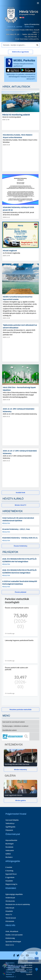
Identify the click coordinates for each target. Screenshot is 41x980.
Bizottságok (10, 844)
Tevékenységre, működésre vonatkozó (15, 726)
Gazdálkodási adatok (10, 730)
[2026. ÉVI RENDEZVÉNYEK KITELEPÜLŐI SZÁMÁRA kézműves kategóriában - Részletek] (20, 572)
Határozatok (10, 850)
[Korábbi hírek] (20, 493)
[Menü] (38, 3)
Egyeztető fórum (11, 874)
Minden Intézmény (21, 770)
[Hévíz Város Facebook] (14, 956)
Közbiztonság (10, 938)
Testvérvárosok (11, 918)
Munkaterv (9, 857)
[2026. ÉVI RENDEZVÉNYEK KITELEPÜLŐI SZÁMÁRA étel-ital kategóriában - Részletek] (20, 561)
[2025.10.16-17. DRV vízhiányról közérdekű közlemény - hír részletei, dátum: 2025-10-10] (20, 468)
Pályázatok (9, 830)
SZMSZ (8, 854)
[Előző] (8, 758)
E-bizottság (9, 871)
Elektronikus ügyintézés (20, 52)
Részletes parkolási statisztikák (20, 710)
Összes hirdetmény (21, 546)
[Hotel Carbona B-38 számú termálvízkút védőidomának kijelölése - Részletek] (20, 520)
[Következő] (33, 758)
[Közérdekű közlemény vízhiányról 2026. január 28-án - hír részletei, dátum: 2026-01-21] (20, 197)
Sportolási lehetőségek (13, 942)
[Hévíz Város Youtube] (27, 956)
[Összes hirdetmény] (20, 546)
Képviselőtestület (11, 840)
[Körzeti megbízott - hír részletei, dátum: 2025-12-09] (20, 241)
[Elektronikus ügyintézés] (20, 52)
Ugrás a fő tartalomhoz (32, 24)
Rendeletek (9, 847)
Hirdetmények (10, 898)
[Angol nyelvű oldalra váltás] (23, 18)
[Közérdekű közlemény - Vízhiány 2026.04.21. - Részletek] (20, 539)
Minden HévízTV (20, 505)
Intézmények (10, 908)
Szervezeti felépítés (12, 820)
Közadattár (9, 881)
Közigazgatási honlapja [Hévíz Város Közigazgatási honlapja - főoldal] (29, 13)
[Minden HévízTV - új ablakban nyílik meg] (20, 505)
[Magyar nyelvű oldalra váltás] (21, 18)
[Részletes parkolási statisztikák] (20, 710)
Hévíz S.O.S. (10, 945)
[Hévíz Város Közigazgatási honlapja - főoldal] (11, 15)
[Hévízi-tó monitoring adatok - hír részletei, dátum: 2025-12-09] (20, 111)
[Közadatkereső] (20, 736)
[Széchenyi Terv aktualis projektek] (14, 971)
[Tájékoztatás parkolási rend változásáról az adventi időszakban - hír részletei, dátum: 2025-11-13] (20, 342)
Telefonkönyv (10, 823)
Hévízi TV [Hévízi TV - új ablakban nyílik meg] (9, 915)
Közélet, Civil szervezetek (14, 935)
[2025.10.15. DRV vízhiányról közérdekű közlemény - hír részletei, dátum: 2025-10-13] (20, 426)
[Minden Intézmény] (20, 770)
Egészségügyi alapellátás (14, 894)
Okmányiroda (10, 901)
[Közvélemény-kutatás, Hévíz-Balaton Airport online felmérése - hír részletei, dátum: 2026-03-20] (20, 152)
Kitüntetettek (10, 921)
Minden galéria (20, 801)
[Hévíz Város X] (17, 956)
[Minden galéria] (20, 801)
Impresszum (10, 977)
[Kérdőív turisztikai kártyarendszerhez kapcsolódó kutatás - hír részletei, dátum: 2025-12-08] (20, 292)
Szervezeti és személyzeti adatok (14, 722)
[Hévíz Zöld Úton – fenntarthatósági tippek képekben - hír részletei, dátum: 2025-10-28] (20, 384)
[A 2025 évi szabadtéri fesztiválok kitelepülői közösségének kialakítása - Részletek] (20, 584)
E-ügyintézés (10, 877)
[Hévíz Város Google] (22, 956)
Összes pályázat (20, 592)
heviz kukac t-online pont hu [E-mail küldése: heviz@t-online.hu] (29, 39)
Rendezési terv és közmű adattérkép (18, 904)
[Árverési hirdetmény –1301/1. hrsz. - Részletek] (20, 530)
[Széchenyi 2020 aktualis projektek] (29, 972)
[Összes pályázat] (20, 592)
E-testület (9, 867)
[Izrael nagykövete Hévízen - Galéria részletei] (20, 795)
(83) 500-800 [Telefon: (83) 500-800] (33, 34)
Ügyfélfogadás (10, 827)
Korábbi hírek (20, 493)
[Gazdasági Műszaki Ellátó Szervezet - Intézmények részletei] (20, 764)
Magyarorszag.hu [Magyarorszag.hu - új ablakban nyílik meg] (11, 884)
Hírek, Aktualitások (12, 931)
